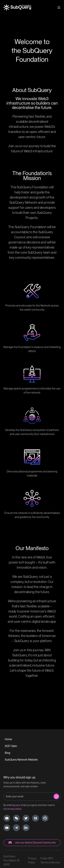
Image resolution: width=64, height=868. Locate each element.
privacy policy (14, 809)
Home (8, 739)
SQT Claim (11, 746)
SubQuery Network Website (21, 760)
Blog (8, 753)
